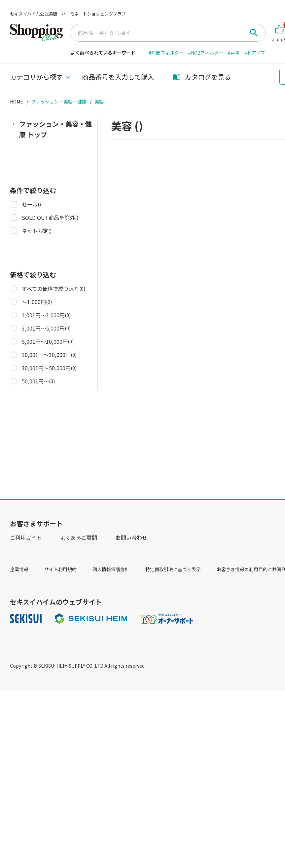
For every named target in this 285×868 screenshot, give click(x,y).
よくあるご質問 (79, 537)
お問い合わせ (131, 537)
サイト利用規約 (60, 569)
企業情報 (19, 569)
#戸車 (234, 53)
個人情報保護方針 (111, 569)
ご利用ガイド (26, 537)
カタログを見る (202, 77)
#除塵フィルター (166, 53)
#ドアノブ (255, 53)
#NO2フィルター (206, 53)
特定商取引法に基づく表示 (173, 569)
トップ (55, 129)
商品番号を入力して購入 (118, 77)
